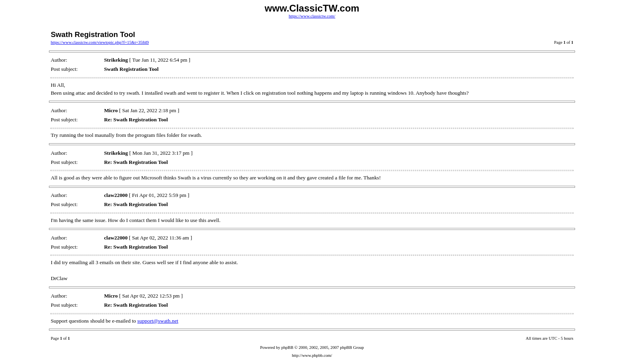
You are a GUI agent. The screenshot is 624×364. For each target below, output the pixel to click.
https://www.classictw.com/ (312, 16)
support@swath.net (158, 321)
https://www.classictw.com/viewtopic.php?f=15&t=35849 (100, 42)
